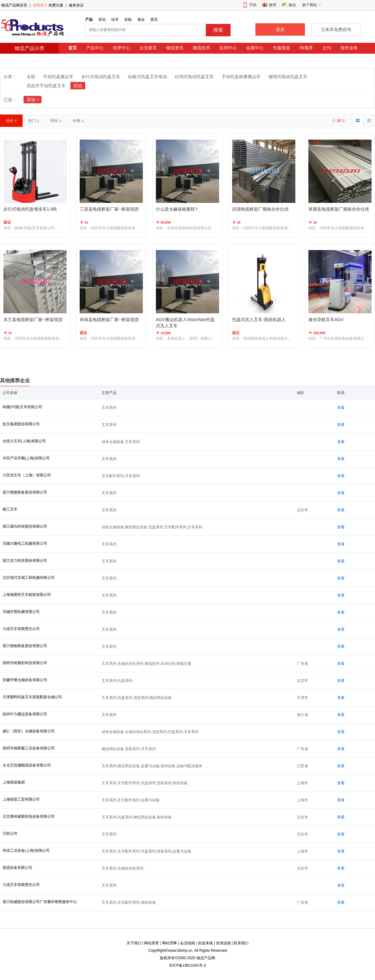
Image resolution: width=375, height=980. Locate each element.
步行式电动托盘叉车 (101, 77)
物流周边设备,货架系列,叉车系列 (129, 749)
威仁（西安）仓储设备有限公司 (29, 731)
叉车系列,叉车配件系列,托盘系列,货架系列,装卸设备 (145, 783)
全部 (31, 77)
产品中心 (95, 48)
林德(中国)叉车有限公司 (22, 407)
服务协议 (76, 5)
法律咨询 (77, 58)
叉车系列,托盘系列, (118, 681)
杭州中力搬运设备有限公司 (25, 714)
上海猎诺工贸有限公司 (21, 799)
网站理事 (170, 943)
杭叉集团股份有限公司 (21, 424)
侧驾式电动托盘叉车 (288, 77)
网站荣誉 (152, 943)
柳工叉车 (10, 509)
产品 (89, 20)
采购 (128, 20)
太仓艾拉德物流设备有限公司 (27, 765)
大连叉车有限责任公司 (21, 629)
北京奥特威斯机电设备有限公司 (29, 817)
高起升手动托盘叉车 (46, 86)
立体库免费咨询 (336, 29)
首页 (73, 48)
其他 (78, 86)
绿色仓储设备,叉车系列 (121, 442)
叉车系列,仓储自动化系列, (123, 868)
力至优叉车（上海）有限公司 (27, 475)
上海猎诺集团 (14, 782)
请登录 (38, 5)
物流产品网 (206, 958)
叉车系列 (109, 408)
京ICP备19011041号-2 (187, 965)
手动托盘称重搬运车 (241, 77)
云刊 (327, 48)
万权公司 (10, 834)
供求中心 (121, 48)
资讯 (102, 20)
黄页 (154, 20)
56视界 (306, 48)
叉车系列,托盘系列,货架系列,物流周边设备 (137, 698)
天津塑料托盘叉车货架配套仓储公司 (32, 697)
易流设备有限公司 (17, 868)
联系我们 (241, 943)
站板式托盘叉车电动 (148, 77)
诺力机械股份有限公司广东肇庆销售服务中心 (40, 902)
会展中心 (255, 48)
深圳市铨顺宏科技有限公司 (25, 663)
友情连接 (223, 943)
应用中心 (228, 48)
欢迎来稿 (205, 943)
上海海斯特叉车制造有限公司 (27, 595)
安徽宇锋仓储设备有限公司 (25, 680)
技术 (115, 20)
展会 (141, 20)
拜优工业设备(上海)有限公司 (26, 851)
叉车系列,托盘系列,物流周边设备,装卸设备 (137, 817)
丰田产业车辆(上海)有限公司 (26, 458)
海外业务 (349, 48)
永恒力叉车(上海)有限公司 (24, 441)
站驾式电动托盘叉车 (194, 77)
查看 (341, 408)
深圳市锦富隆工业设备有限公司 (29, 748)
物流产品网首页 (14, 5)
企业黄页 (148, 48)
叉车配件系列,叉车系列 (121, 476)
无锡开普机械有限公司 (21, 612)
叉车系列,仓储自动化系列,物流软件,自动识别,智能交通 (146, 664)
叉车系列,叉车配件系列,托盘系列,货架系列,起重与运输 (146, 851)
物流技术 (201, 48)
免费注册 (55, 5)
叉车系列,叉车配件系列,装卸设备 (129, 902)
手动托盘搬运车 (58, 77)
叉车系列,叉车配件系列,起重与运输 (131, 800)
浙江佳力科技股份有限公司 (25, 561)
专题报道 (281, 48)
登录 (280, 29)
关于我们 (134, 943)
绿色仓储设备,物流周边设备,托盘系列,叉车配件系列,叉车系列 (152, 527)
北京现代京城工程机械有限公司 (29, 578)
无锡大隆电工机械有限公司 (25, 544)
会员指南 (187, 943)
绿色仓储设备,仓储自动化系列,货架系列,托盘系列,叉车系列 (150, 732)
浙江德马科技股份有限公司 (25, 526)
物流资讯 (175, 48)
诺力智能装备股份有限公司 (25, 492)
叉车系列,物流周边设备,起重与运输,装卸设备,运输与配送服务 (152, 766)
